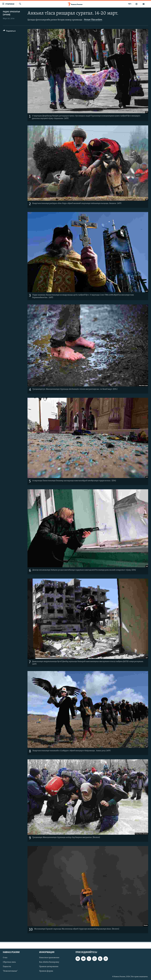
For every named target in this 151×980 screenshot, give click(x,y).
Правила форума (46, 971)
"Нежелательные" (10, 971)
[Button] (9, 31)
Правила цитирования (49, 967)
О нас (5, 958)
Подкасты (7, 967)
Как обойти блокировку (49, 962)
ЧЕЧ (130, 4)
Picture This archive (93, 20)
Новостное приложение (49, 958)
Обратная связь (9, 962)
